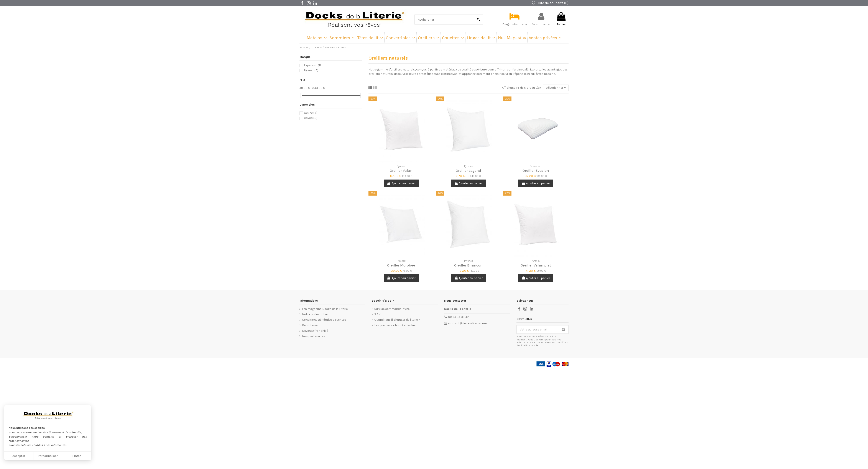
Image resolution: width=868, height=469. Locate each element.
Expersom (313, 65)
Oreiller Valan (401, 170)
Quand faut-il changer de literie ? (397, 320)
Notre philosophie (315, 314)
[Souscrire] (564, 330)
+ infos (77, 456)
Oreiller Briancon (468, 265)
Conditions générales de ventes (324, 320)
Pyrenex (311, 70)
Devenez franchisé (315, 331)
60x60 (311, 118)
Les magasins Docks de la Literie (325, 309)
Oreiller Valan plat (536, 265)
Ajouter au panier (401, 183)
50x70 (311, 113)
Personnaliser (48, 456)
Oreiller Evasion (536, 170)
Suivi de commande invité (392, 309)
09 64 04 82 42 (458, 317)
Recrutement (311, 325)
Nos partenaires (314, 336)
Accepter (19, 456)
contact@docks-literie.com (467, 323)
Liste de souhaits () (550, 3)
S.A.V (377, 314)
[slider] (301, 96)
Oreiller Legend (468, 170)
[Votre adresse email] (538, 330)
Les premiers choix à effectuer (395, 325)
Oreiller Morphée (401, 265)
